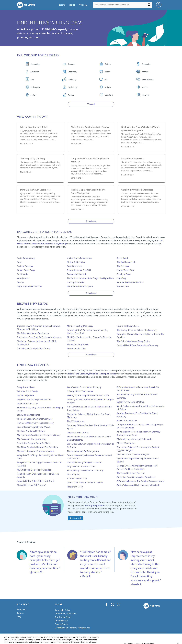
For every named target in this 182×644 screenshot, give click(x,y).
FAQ (19, 617)
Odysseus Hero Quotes (78, 433)
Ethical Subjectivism (76, 262)
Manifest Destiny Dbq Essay (80, 326)
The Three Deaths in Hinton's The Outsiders (37, 447)
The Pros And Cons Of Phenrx (31, 431)
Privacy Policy (61, 621)
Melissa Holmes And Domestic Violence (35, 451)
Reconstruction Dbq (76, 349)
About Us (21, 609)
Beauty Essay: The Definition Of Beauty (85, 471)
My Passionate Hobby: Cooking (32, 439)
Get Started (75, 518)
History (34, 95)
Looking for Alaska (76, 282)
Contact (21, 613)
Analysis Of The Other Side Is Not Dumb (36, 481)
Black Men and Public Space (80, 286)
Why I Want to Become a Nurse (82, 467)
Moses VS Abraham (126, 443)
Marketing (72, 79)
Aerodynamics (24, 278)
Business (71, 64)
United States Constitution (79, 258)
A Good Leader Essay (77, 479)
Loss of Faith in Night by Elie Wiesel (33, 427)
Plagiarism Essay (75, 487)
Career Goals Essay (26, 270)
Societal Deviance (25, 266)
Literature (109, 95)
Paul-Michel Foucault (77, 274)
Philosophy (35, 87)
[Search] (149, 5)
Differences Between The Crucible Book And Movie (141, 481)
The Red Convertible (126, 262)
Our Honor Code (63, 617)
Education (35, 72)
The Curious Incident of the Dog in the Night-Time (90, 278)
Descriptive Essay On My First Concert (85, 462)
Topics (72, 5)
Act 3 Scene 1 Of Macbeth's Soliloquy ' (85, 387)
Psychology (72, 87)
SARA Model (23, 274)
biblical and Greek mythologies (83, 374)
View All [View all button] (91, 104)
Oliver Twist (122, 258)
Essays (62, 5)
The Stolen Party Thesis (78, 345)
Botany (20, 282)
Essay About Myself (26, 387)
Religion (108, 87)
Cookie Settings (62, 628)
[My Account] (160, 5)
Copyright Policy (63, 610)
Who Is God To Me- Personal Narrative (85, 483)
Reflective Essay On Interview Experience (136, 477)
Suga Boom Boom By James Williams (34, 399)
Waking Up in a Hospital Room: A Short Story (88, 395)
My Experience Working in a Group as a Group (39, 435)
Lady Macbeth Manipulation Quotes (34, 349)
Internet (145, 72)
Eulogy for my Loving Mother (131, 402)
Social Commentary (26, 258)
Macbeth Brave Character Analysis (133, 454)
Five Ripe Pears (124, 274)
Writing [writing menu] (82, 5)
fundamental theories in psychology (49, 244)
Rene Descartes (74, 266)
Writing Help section (95, 505)
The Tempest (123, 286)
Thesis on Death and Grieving (131, 473)
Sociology (146, 95)
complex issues (108, 374)
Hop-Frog (121, 278)
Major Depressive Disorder (30, 286)
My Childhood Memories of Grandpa (34, 470)
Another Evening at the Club (130, 282)
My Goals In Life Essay (27, 403)
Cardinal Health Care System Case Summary (138, 345)
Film (106, 79)
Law (32, 79)
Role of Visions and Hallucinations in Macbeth (138, 485)
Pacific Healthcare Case (128, 326)
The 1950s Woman (76, 421)
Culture (108, 64)
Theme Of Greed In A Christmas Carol (35, 419)
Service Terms (61, 624)
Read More (25, 144)
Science (145, 87)
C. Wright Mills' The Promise (80, 391)
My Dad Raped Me (26, 395)
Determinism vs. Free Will (79, 270)
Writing (71, 95)
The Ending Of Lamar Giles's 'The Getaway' (137, 330)
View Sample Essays (32, 117)
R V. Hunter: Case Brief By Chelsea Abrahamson (39, 337)
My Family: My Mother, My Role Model (135, 439)
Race (19, 262)
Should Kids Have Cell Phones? (31, 485)
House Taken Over (126, 270)
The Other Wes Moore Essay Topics (133, 341)
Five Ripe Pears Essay (127, 420)
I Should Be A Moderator (29, 415)
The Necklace (123, 266)
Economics (146, 64)
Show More (91, 221)
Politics (107, 72)
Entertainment (148, 79)
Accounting (35, 64)
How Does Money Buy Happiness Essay (35, 423)
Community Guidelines (66, 614)
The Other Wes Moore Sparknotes (33, 333)
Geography (72, 72)
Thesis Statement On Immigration (83, 451)
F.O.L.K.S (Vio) (73, 475)
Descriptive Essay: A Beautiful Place (33, 443)
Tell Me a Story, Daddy (27, 391)
